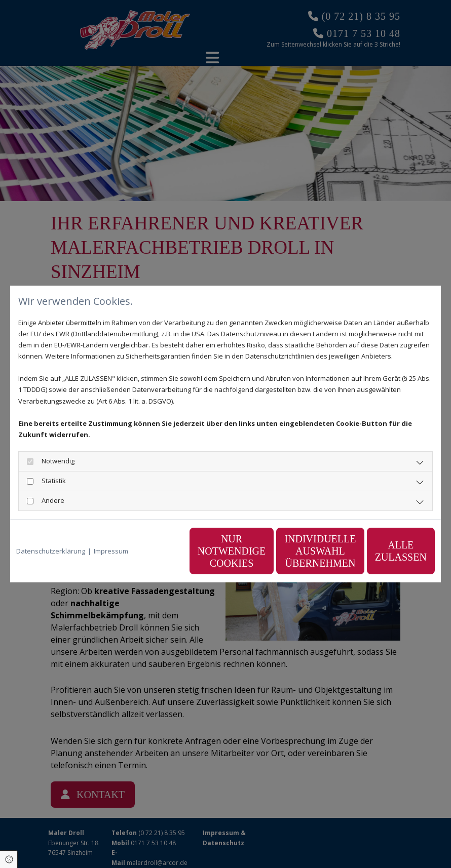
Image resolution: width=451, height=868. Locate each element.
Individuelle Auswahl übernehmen (292, 551)
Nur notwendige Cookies (195, 551)
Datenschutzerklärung (51, 551)
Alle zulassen (388, 551)
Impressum (111, 551)
